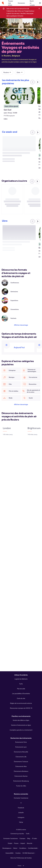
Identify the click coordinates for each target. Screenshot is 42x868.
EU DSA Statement (28, 853)
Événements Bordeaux (21, 771)
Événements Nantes (21, 776)
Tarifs (21, 684)
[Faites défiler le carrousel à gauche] (32, 181)
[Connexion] (21, 3)
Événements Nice (21, 766)
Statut (15, 848)
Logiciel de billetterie (21, 679)
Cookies (18, 853)
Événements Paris (21, 742)
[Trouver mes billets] (11, 3)
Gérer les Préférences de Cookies (21, 858)
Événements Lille (21, 757)
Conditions (23, 848)
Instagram (21, 817)
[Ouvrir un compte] (32, 3)
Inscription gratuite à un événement (21, 730)
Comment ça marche (17, 834)
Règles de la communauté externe (21, 703)
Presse (16, 843)
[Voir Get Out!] (19, 96)
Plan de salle (21, 689)
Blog (29, 838)
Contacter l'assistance (21, 798)
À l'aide (34, 838)
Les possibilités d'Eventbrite (21, 693)
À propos (22, 838)
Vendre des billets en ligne (21, 720)
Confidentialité (33, 848)
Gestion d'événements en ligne (21, 725)
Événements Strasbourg (21, 781)
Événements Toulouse (21, 761)
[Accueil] (3, 3)
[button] (7, 72)
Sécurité (30, 843)
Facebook (21, 808)
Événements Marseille (21, 752)
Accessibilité (10, 853)
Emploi (10, 843)
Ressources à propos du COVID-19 (21, 708)
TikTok (21, 822)
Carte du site (21, 698)
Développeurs (7, 848)
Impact (23, 843)
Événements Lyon (21, 747)
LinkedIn (21, 812)
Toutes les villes (21, 786)
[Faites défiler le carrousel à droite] (38, 82)
